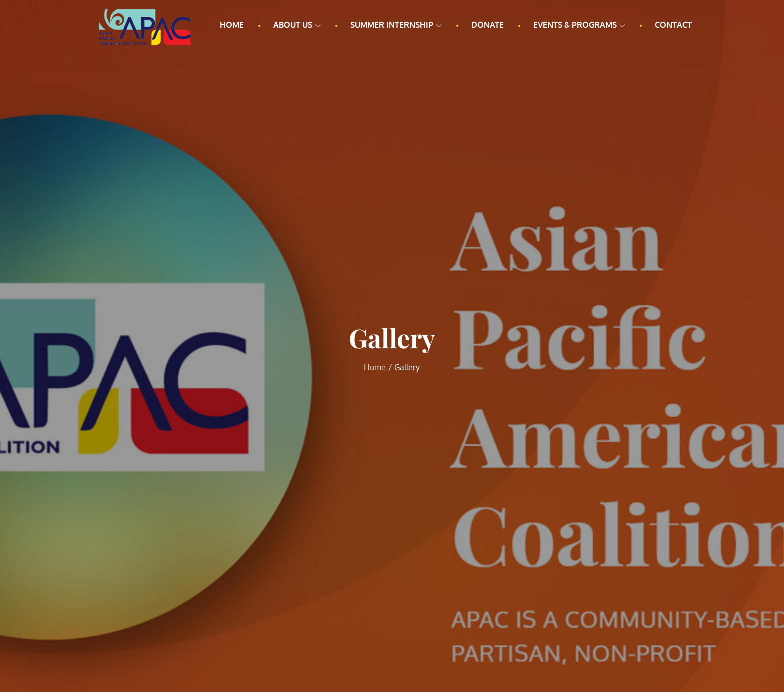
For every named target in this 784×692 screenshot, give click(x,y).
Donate (488, 25)
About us (297, 25)
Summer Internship (396, 25)
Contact (673, 25)
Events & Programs (579, 25)
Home (232, 25)
